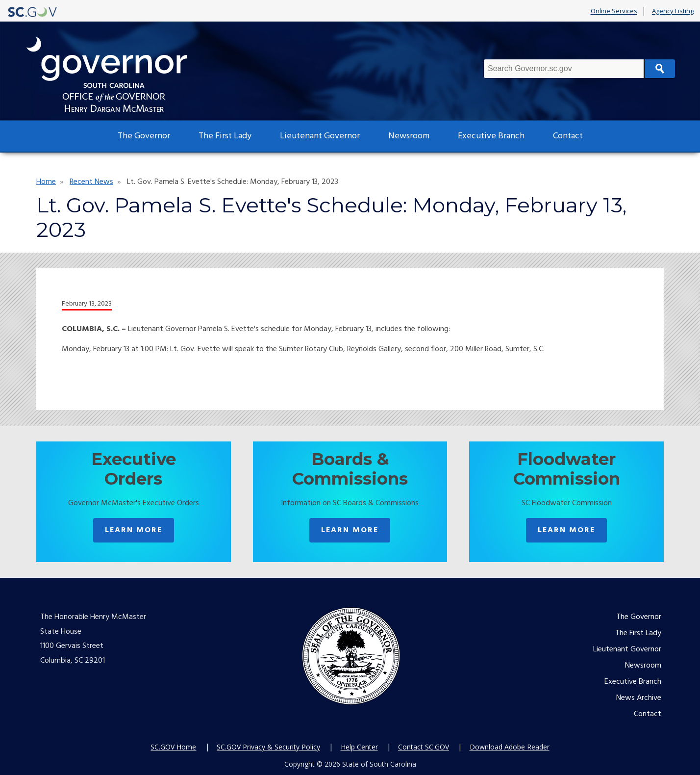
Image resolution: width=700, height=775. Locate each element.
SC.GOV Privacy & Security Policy (268, 747)
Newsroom (409, 136)
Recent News (91, 182)
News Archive (639, 698)
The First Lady (225, 136)
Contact (568, 136)
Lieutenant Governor (320, 136)
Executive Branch (491, 136)
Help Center (359, 747)
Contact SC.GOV (424, 747)
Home (46, 182)
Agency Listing (673, 11)
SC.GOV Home (173, 747)
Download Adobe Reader (510, 747)
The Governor (144, 136)
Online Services (614, 11)
